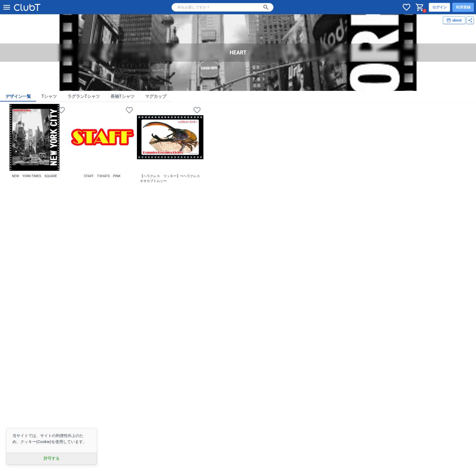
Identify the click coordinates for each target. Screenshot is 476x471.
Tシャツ (49, 96)
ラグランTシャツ (84, 96)
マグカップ (156, 96)
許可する (52, 458)
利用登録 (463, 7)
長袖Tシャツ (122, 96)
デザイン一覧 (18, 96)
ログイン (440, 7)
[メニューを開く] (7, 7)
